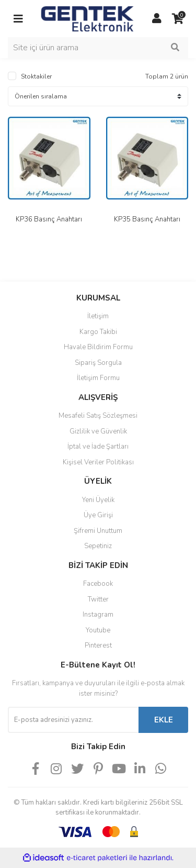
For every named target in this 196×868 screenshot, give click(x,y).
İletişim (98, 316)
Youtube (98, 630)
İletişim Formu (98, 378)
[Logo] (88, 18)
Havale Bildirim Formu (98, 347)
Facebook (98, 584)
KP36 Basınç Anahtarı (49, 219)
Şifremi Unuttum (98, 531)
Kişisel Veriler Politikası (98, 462)
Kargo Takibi (98, 332)
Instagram (98, 615)
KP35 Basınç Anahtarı (147, 219)
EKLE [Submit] (164, 720)
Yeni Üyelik (98, 500)
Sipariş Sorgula (98, 363)
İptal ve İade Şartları (98, 447)
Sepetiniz (98, 546)
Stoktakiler (36, 76)
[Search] (98, 48)
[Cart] (178, 19)
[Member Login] (157, 19)
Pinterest (98, 646)
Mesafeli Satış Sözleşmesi (98, 416)
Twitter (98, 599)
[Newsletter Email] (73, 720)
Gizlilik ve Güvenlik (98, 431)
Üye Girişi (98, 515)
